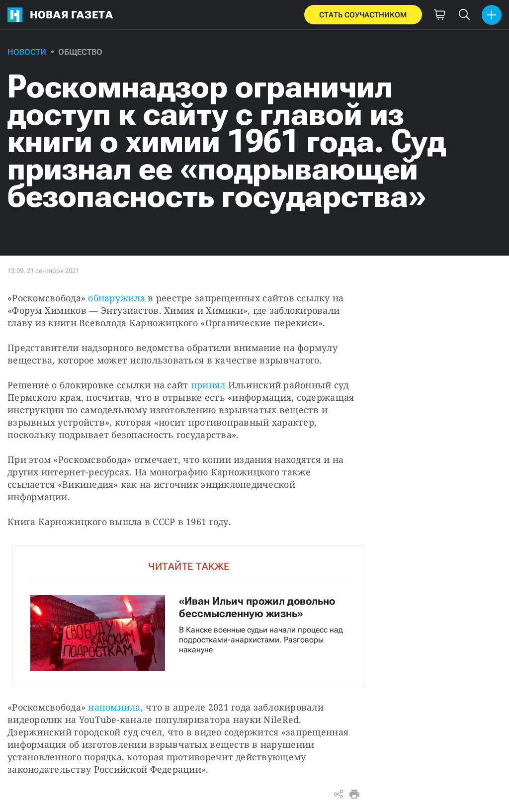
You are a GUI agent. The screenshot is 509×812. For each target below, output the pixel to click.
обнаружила (117, 298)
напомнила (114, 707)
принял (208, 385)
